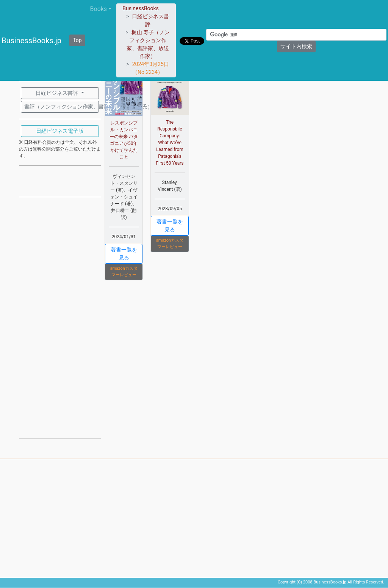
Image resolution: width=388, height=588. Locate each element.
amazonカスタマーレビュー (124, 272)
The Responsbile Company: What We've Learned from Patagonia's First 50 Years (170, 143)
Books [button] (99, 9)
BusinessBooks (141, 8)
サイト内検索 (296, 46)
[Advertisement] (60, 317)
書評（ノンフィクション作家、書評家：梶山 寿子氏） (62, 107)
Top (77, 40)
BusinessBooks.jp (31, 41)
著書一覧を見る (124, 254)
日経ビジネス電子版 (60, 131)
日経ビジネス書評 (57, 93)
